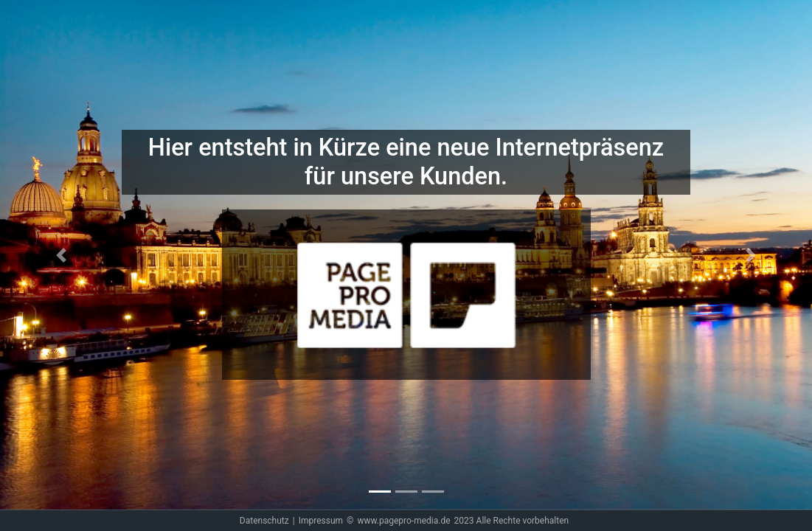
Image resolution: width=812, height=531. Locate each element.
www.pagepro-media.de (403, 521)
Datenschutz (264, 521)
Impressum (321, 521)
